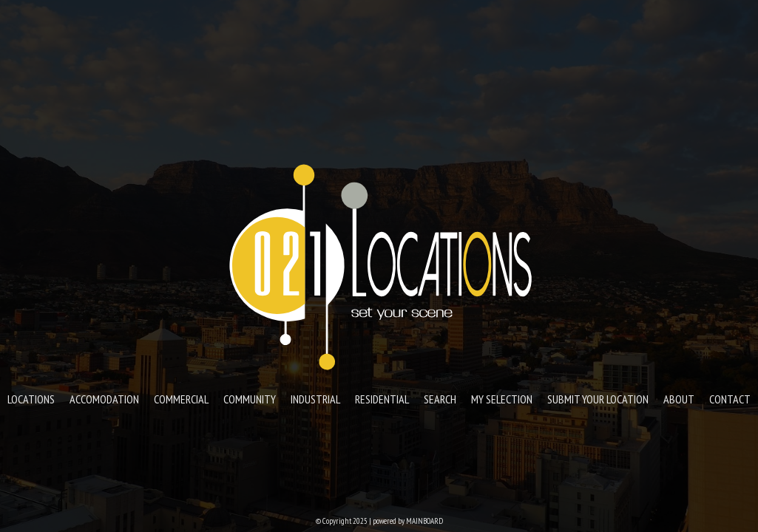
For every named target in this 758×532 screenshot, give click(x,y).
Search (440, 399)
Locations (31, 399)
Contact (730, 399)
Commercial (181, 399)
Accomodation (104, 399)
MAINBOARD (424, 521)
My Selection (502, 399)
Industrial (315, 399)
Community (250, 399)
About (679, 399)
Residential (382, 399)
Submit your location (598, 399)
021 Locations (379, 266)
